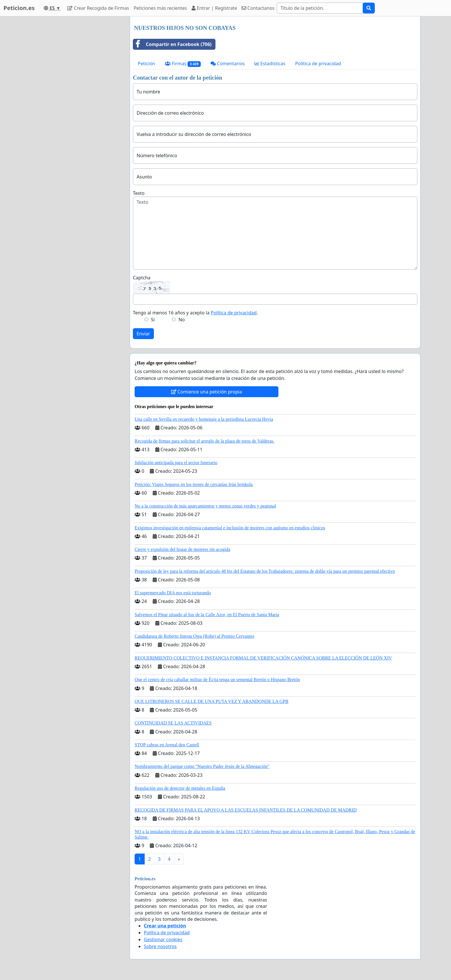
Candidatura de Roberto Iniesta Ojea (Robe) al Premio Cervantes (194, 636)
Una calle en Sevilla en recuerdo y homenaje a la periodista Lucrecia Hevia (204, 419)
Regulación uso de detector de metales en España (180, 788)
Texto (139, 193)
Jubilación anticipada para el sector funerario (176, 463)
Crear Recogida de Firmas (98, 8)
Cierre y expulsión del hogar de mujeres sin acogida (182, 549)
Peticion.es (19, 8)
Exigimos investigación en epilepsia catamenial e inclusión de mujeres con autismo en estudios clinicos (230, 528)
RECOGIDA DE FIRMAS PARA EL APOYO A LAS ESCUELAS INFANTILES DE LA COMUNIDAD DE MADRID (246, 810)
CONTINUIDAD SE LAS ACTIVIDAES (173, 723)
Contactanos (258, 8)
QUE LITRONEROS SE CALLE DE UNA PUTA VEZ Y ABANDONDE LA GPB (212, 701)
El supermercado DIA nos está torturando (173, 593)
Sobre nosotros (160, 946)
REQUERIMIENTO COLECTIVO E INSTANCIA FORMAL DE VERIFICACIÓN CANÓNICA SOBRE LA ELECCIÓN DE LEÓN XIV (263, 658)
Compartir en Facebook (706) (172, 44)
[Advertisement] (74, 103)
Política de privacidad (318, 64)
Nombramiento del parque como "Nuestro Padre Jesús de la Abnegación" (202, 766)
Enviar (143, 334)
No (182, 320)
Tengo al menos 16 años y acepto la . (195, 313)
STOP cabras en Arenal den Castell (167, 745)
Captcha (142, 278)
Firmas (183, 64)
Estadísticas (270, 64)
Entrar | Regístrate (214, 8)
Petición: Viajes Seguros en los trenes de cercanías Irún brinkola (194, 484)
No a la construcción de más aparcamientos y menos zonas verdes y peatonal (205, 506)
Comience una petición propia (207, 392)
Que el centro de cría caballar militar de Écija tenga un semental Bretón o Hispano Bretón (217, 680)
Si (153, 320)
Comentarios (228, 64)
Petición (146, 64)
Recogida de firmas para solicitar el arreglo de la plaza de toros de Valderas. (205, 441)
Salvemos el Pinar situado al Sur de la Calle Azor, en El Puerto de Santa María (207, 615)
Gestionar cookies (163, 939)
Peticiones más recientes (160, 8)
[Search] (320, 8)
